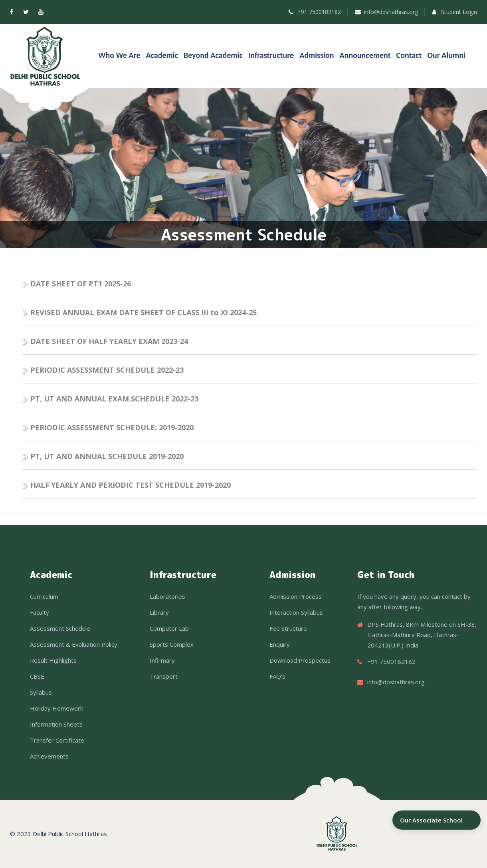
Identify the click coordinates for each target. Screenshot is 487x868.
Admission (317, 55)
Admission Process (296, 596)
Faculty (40, 612)
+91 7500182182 (319, 12)
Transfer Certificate (57, 740)
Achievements (49, 756)
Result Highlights (53, 660)
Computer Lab (169, 628)
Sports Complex (172, 644)
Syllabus (41, 692)
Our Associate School (431, 820)
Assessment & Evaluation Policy (74, 644)
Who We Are (119, 55)
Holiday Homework (56, 708)
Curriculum (44, 596)
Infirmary (162, 660)
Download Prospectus (300, 660)
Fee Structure (288, 628)
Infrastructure (271, 55)
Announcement (365, 55)
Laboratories (167, 596)
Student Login (459, 12)
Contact (409, 55)
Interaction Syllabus (296, 612)
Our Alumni (446, 55)
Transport (164, 676)
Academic (162, 55)
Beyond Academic (213, 55)
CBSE (37, 676)
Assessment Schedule (60, 628)
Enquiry (280, 644)
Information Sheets (56, 724)
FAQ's (277, 676)
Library (159, 612)
